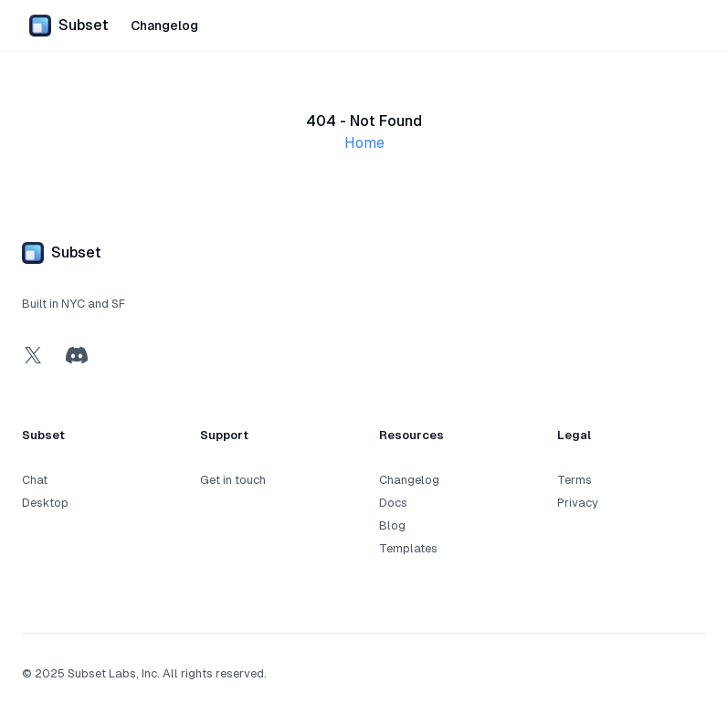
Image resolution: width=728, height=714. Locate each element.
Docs (393, 503)
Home (364, 143)
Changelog (164, 26)
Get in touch (233, 480)
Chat (35, 480)
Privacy (578, 503)
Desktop (45, 503)
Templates (408, 548)
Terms (575, 480)
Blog (392, 525)
